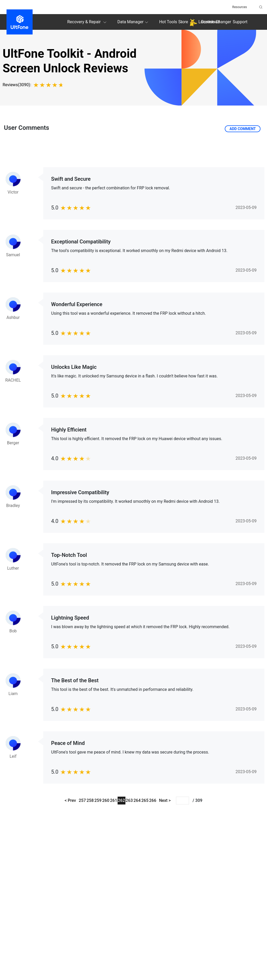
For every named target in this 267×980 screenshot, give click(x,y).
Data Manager (133, 22)
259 (98, 800)
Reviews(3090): (17, 85)
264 (137, 800)
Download (210, 22)
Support (240, 22)
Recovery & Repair (88, 22)
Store (183, 22)
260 (106, 800)
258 (90, 800)
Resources (240, 7)
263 (129, 800)
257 (82, 800)
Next (164, 800)
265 (145, 800)
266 (153, 800)
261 (114, 800)
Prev (71, 800)
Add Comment (243, 129)
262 (121, 800)
